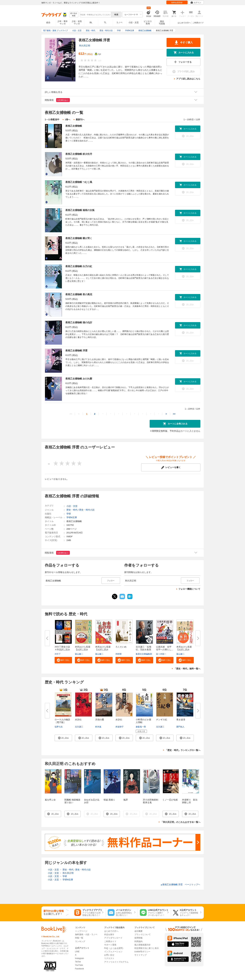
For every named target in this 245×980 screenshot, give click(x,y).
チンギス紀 (162, 720)
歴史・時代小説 (87, 510)
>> (174, 414)
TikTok (78, 962)
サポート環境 (110, 945)
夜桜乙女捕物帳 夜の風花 (79, 294)
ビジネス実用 (148, 22)
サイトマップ (141, 955)
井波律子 (120, 727)
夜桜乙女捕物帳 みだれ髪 (79, 379)
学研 (69, 514)
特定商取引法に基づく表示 (147, 948)
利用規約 (138, 941)
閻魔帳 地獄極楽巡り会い (72, 801)
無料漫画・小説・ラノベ (86, 934)
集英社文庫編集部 (144, 654)
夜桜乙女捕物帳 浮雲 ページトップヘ (180, 885)
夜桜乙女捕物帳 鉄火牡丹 (79, 154)
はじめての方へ (184, 23)
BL (91, 22)
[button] (63, 660)
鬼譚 (125, 800)
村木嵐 (98, 727)
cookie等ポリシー (142, 952)
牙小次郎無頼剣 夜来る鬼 (151, 801)
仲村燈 (119, 654)
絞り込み (74, 15)
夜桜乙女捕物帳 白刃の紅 (79, 266)
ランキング (80, 941)
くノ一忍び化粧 (170, 800)
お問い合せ (109, 955)
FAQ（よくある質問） (114, 948)
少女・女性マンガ (77, 22)
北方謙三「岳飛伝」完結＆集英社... (143, 650)
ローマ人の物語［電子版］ (62, 721)
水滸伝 (78, 720)
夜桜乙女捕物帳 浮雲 (76, 351)
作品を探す (109, 934)
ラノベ (119, 22)
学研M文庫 (72, 517)
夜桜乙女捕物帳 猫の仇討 (79, 322)
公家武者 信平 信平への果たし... (165, 648)
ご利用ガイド (198, 23)
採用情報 (138, 938)
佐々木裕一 (161, 654)
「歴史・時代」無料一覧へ (187, 669)
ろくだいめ (121, 647)
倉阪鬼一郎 (141, 727)
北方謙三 (79, 727)
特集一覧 (79, 938)
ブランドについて (143, 934)
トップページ (81, 931)
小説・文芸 (134, 22)
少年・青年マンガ (63, 22)
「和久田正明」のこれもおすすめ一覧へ (181, 822)
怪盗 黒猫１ (109, 800)
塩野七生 (59, 727)
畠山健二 (79, 654)
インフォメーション (113, 952)
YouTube (79, 965)
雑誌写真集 (162, 22)
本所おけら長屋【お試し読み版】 (184, 650)
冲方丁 (58, 654)
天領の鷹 (100, 720)
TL (105, 22)
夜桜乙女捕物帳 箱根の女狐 (80, 210)
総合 (48, 22)
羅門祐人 (180, 727)
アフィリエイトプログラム (116, 962)
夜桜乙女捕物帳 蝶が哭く (79, 238)
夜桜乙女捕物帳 (74, 126)
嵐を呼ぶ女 (50, 800)
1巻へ (68, 120)
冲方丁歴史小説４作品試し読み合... (62, 650)
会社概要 (138, 931)
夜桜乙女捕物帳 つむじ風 (79, 182)
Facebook (80, 969)
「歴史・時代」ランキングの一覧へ (183, 750)
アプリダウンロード (113, 938)
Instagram (80, 958)
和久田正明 (85, 46)
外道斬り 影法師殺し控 (190, 801)
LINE (77, 952)
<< (71, 414)
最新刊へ (80, 120)
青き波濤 (181, 720)
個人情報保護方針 (143, 945)
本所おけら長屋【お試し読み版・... (83, 650)
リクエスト (109, 958)
